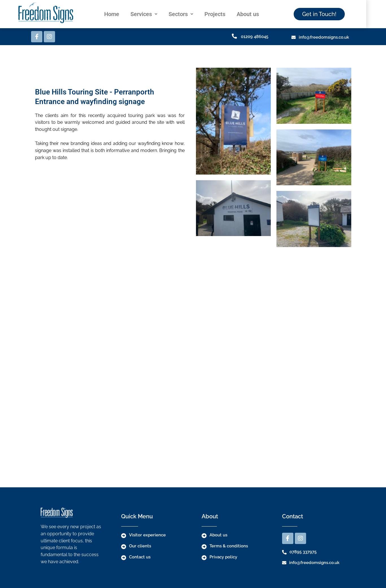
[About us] (204, 536)
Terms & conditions (229, 546)
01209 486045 (255, 37)
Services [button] (154, 14)
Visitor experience (147, 535)
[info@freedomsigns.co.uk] (294, 37)
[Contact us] (124, 558)
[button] (154, 14)
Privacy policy (223, 557)
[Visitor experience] (124, 536)
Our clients (140, 546)
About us (258, 14)
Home (122, 14)
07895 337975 (303, 552)
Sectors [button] (191, 14)
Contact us (140, 557)
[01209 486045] (234, 36)
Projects (225, 14)
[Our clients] (124, 547)
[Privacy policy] (204, 558)
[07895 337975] (284, 552)
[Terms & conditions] (204, 547)
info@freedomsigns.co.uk (324, 37)
